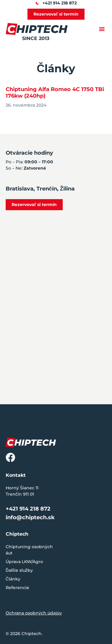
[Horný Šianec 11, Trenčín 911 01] (56, 329)
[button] (102, 29)
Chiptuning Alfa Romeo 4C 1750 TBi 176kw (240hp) (55, 93)
